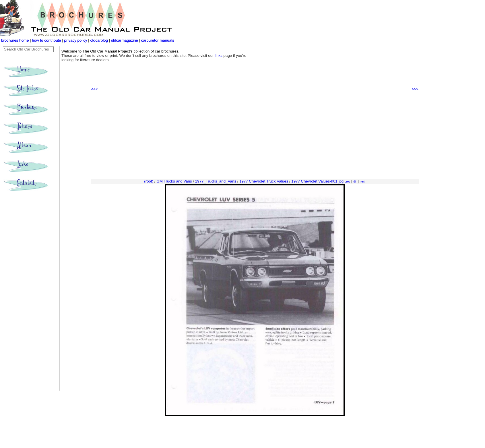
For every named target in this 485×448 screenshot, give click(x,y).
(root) (149, 181)
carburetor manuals (157, 40)
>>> (415, 89)
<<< (94, 89)
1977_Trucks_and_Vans (216, 181)
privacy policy (76, 40)
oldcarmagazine (125, 40)
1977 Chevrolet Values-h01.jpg (317, 181)
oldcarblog (99, 40)
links (219, 56)
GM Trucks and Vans (174, 181)
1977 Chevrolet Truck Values (264, 181)
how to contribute (46, 40)
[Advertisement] (255, 135)
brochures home (15, 40)
